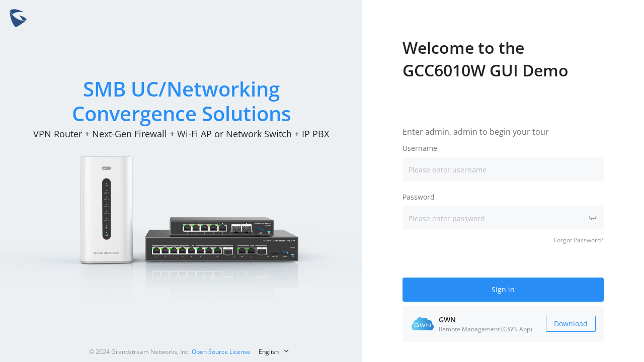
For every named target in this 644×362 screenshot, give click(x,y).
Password (419, 197)
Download (571, 324)
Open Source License (221, 352)
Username (420, 148)
